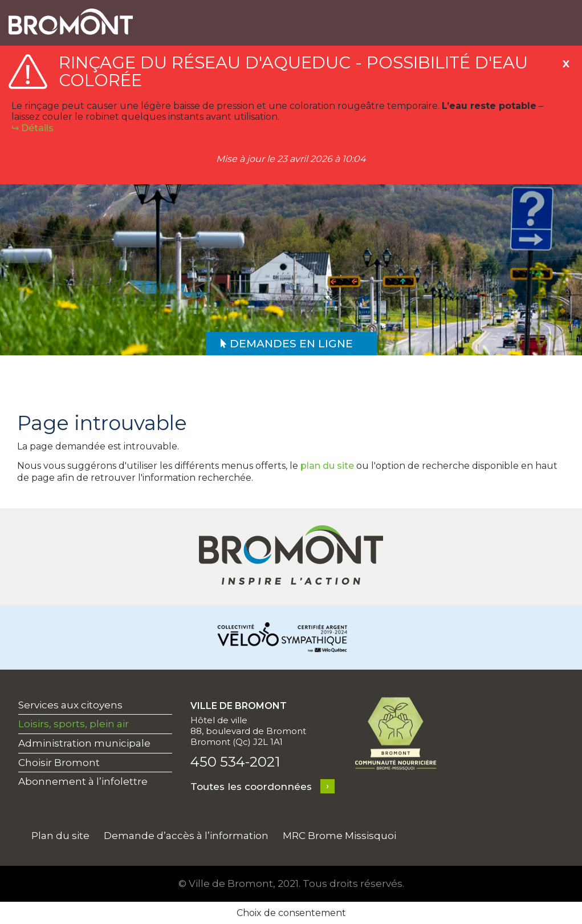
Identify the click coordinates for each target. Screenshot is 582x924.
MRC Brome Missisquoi (339, 836)
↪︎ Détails (32, 128)
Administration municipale (84, 743)
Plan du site (60, 836)
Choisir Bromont (59, 763)
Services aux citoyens (70, 705)
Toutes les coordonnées (251, 787)
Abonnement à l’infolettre (83, 781)
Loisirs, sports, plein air (74, 724)
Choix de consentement (291, 913)
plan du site (327, 466)
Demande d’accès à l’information (186, 836)
